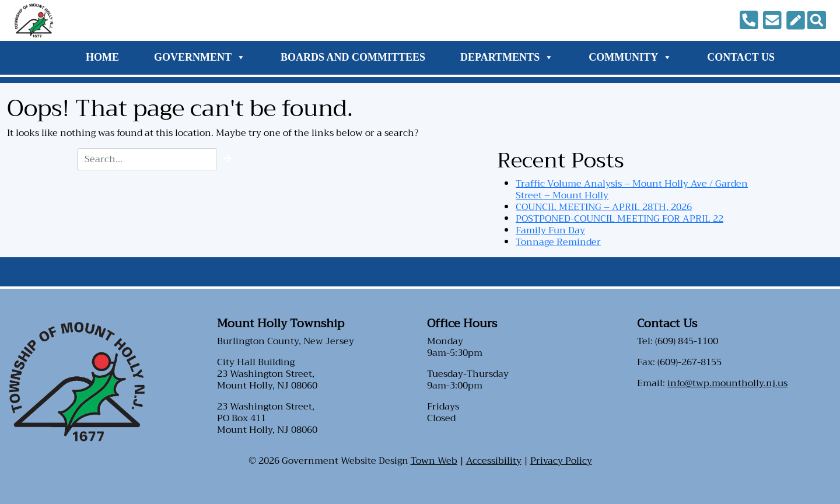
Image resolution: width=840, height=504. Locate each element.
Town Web (434, 461)
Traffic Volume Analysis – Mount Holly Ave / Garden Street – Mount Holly (632, 190)
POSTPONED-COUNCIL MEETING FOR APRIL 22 (619, 219)
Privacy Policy (561, 461)
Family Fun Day (550, 230)
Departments (507, 57)
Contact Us (741, 57)
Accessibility (494, 461)
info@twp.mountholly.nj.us (727, 383)
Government (200, 57)
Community (630, 57)
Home (102, 57)
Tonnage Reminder (558, 242)
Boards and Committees (353, 57)
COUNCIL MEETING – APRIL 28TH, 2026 (604, 207)
